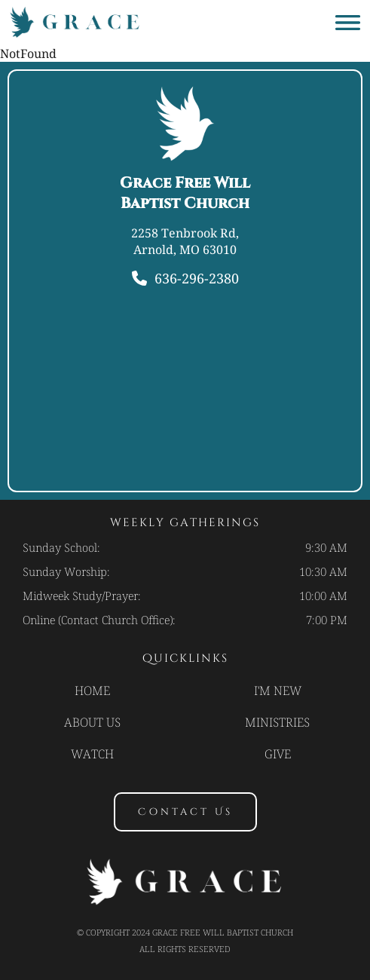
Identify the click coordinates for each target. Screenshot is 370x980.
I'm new (278, 691)
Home (92, 691)
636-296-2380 (197, 278)
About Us (92, 722)
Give (278, 754)
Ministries (277, 722)
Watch (92, 754)
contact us (185, 812)
